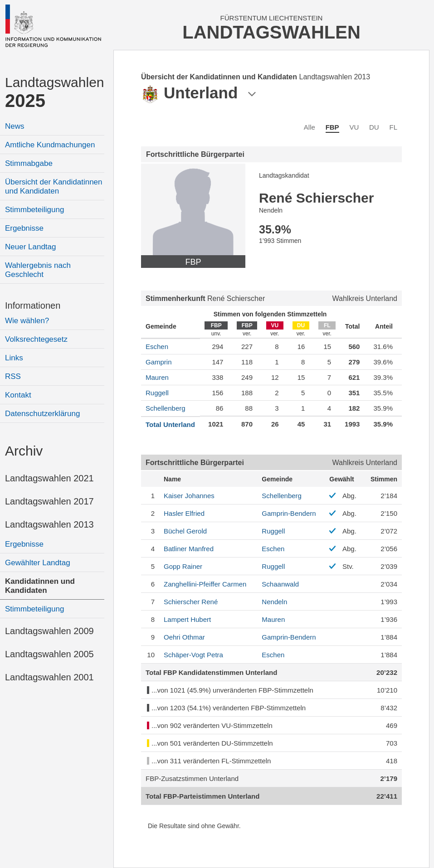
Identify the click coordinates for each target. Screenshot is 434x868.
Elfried (184, 513)
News (15, 126)
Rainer (183, 566)
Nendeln (274, 602)
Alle (310, 127)
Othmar (184, 637)
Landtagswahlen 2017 (49, 501)
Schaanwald (280, 584)
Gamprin (159, 362)
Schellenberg (166, 408)
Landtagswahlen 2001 (49, 677)
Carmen (205, 584)
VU (354, 127)
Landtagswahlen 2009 (49, 631)
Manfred (189, 549)
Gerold (185, 531)
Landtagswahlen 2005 (49, 654)
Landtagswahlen (55, 93)
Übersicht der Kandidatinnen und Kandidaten (54, 187)
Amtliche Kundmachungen (50, 145)
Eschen (157, 347)
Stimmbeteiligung (34, 210)
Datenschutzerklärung (42, 414)
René (191, 602)
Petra (193, 655)
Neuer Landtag (30, 247)
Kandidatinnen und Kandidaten (40, 586)
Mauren (157, 377)
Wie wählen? (27, 321)
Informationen (33, 305)
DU (374, 127)
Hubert (187, 619)
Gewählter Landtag (38, 563)
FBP (332, 127)
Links (14, 358)
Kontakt (18, 395)
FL (393, 127)
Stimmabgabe (29, 163)
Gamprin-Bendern (289, 513)
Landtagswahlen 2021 (49, 478)
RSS (13, 376)
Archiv (24, 451)
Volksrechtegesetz (36, 339)
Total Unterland (170, 424)
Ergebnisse (24, 228)
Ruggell (157, 393)
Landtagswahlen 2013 (49, 524)
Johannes (189, 496)
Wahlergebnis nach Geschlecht (38, 270)
